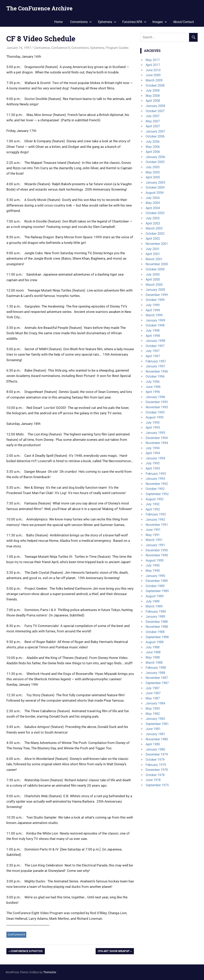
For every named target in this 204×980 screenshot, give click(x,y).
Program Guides (117, 48)
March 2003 (154, 228)
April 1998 (153, 336)
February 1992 (156, 514)
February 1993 (156, 474)
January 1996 (155, 397)
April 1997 (153, 356)
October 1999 (155, 300)
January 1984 (155, 703)
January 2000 (155, 290)
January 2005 (155, 182)
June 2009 (153, 75)
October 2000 (155, 269)
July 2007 (153, 116)
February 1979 (156, 765)
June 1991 (153, 530)
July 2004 (153, 198)
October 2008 (155, 86)
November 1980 (157, 739)
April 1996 (153, 392)
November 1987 (157, 678)
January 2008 (155, 106)
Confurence (42, 48)
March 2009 (154, 80)
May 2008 (153, 96)
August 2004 (155, 193)
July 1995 (153, 423)
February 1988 (156, 668)
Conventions (81, 22)
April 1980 (153, 744)
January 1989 (155, 617)
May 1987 (153, 698)
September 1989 (157, 591)
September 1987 (157, 683)
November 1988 (157, 627)
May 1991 (153, 535)
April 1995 (153, 428)
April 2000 (153, 279)
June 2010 (153, 70)
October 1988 (155, 632)
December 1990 (157, 550)
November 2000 (157, 264)
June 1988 (153, 652)
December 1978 (157, 770)
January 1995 (155, 433)
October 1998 (155, 325)
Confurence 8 (61, 48)
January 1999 (155, 320)
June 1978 (153, 780)
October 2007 (155, 111)
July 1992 (153, 504)
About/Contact (183, 22)
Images (160, 22)
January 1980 (155, 749)
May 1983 (153, 709)
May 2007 (153, 121)
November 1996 (157, 371)
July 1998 (153, 331)
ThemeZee (50, 972)
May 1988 (153, 657)
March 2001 (154, 259)
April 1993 (153, 468)
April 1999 (153, 310)
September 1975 (157, 785)
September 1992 (157, 494)
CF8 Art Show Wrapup (114, 951)
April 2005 (153, 177)
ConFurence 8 (16, 935)
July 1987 (153, 688)
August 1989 (155, 596)
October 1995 (155, 412)
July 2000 (153, 274)
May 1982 (153, 714)
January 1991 (155, 545)
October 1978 (155, 775)
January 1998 (155, 341)
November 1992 (157, 484)
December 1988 (157, 622)
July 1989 (153, 601)
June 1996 (153, 387)
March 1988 (154, 663)
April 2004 (153, 208)
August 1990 (155, 560)
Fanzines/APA (134, 22)
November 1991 (157, 525)
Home (58, 22)
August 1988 (155, 642)
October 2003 (155, 213)
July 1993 (153, 463)
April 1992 (153, 509)
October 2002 (155, 234)
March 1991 (154, 540)
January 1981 (155, 734)
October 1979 (155, 760)
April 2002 (153, 239)
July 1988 (153, 647)
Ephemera (107, 22)
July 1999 (153, 305)
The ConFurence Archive (39, 8)
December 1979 (157, 754)
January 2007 (155, 131)
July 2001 (153, 249)
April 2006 (153, 152)
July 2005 (153, 167)
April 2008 (153, 101)
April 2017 (153, 65)
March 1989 (154, 606)
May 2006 (153, 147)
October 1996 (155, 376)
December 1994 (157, 438)
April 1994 (153, 453)
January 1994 (155, 458)
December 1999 (157, 295)
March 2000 (154, 285)
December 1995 (157, 402)
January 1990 (155, 576)
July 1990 (153, 565)
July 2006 (153, 142)
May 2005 (153, 172)
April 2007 (153, 126)
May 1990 (153, 571)
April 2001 (153, 254)
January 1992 (155, 520)
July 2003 (153, 218)
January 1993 (155, 479)
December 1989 (157, 581)
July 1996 (153, 382)
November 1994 (157, 443)
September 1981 (157, 724)
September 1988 (157, 637)
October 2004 (155, 187)
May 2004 (153, 203)
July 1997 (153, 351)
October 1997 (155, 346)
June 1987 (153, 693)
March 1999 (154, 315)
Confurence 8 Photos (26, 951)
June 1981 (153, 729)
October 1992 (155, 489)
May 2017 (153, 60)
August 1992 (155, 499)
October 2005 (155, 162)
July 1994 (153, 448)
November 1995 (157, 407)
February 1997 (156, 361)
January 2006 (155, 157)
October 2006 (155, 136)
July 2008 (153, 90)
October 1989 (155, 586)
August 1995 (155, 417)
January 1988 (155, 673)
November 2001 (157, 244)
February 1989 (156, 612)
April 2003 (153, 223)
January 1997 (155, 366)
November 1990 (157, 555)
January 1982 (155, 719)
